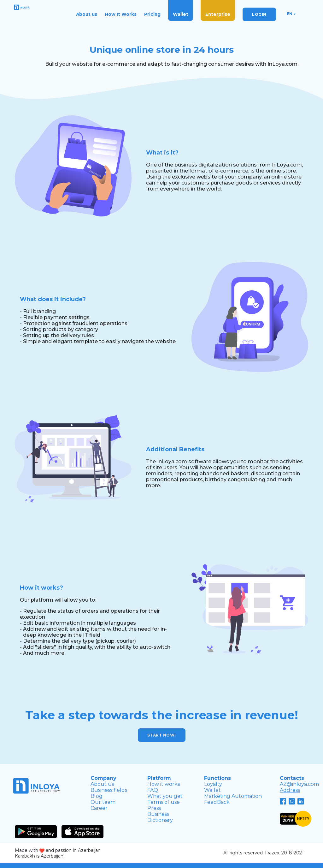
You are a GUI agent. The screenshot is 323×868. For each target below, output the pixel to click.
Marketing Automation (233, 796)
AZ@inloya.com (299, 784)
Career (99, 808)
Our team (103, 802)
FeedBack (217, 802)
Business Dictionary (160, 817)
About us (87, 14)
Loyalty (213, 784)
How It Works (121, 14)
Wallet (181, 14)
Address (290, 790)
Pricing (152, 14)
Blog (97, 796)
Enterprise (218, 14)
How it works (164, 784)
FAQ (153, 790)
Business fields (109, 790)
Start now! (162, 735)
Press (154, 808)
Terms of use (164, 802)
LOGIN (259, 14)
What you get (165, 796)
